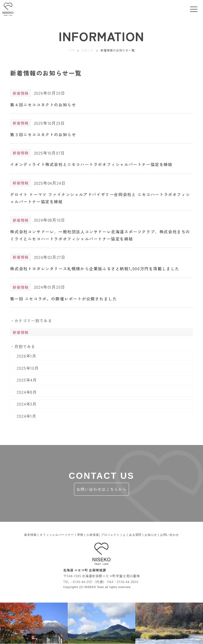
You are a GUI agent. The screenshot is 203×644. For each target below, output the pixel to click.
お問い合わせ (170, 535)
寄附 (80, 535)
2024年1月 (26, 416)
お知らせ (88, 50)
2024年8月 (27, 392)
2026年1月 (26, 356)
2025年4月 (27, 380)
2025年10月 (27, 368)
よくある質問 (132, 535)
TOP (71, 50)
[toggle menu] (194, 9)
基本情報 (30, 535)
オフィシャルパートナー (57, 535)
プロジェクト (110, 535)
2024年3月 (27, 404)
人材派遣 (93, 535)
